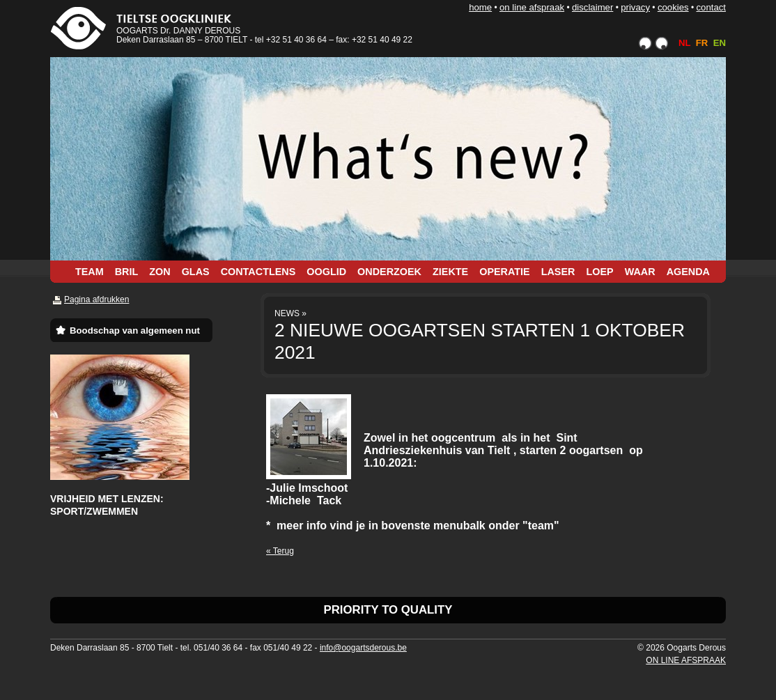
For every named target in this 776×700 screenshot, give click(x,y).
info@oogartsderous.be (363, 648)
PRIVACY (635, 7)
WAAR (640, 272)
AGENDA (688, 272)
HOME (480, 7)
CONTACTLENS (258, 272)
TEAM (90, 272)
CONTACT (711, 7)
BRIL (127, 272)
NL (684, 43)
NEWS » (290, 313)
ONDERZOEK (389, 272)
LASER (558, 272)
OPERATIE (505, 272)
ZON (160, 272)
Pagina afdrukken (96, 300)
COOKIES (673, 7)
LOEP (599, 272)
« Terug (280, 551)
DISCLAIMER (592, 7)
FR (702, 43)
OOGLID (326, 272)
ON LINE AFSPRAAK (532, 7)
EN (720, 43)
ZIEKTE (450, 272)
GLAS (196, 272)
